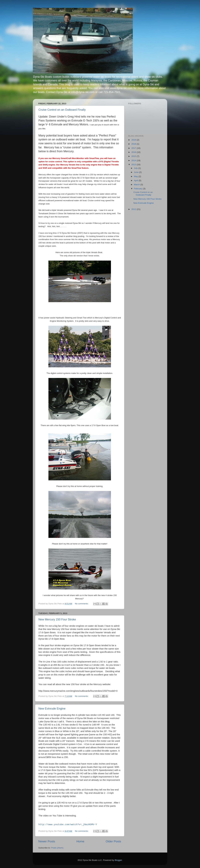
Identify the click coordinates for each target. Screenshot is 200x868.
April (136, 180)
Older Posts (113, 841)
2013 (134, 165)
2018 (134, 144)
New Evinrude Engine (52, 709)
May (136, 176)
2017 (134, 148)
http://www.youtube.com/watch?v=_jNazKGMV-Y (68, 825)
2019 (134, 140)
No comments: (82, 604)
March (137, 185)
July (136, 168)
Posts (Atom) (57, 848)
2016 (134, 152)
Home (80, 841)
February (138, 189)
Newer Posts (47, 841)
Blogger (118, 860)
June (136, 172)
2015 (134, 156)
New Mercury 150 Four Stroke (57, 619)
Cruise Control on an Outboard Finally (62, 110)
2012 (134, 209)
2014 (134, 160)
